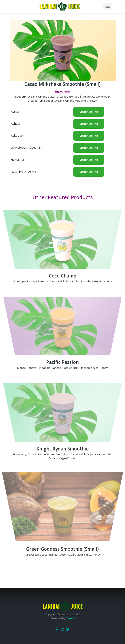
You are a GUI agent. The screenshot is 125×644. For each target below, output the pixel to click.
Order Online (89, 112)
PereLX (70, 618)
